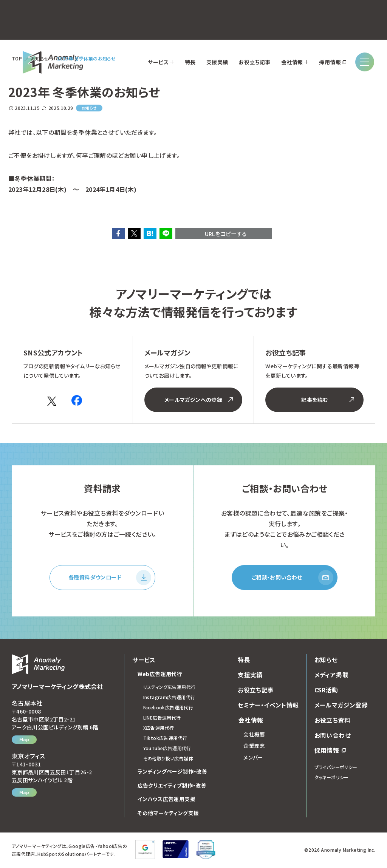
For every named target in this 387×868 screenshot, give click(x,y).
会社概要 (254, 735)
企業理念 (254, 747)
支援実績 (250, 676)
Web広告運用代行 (160, 675)
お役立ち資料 (332, 721)
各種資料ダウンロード (110, 578)
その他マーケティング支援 (168, 814)
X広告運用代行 (159, 729)
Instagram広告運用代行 (169, 698)
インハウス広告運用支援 (166, 800)
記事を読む (328, 400)
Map (24, 741)
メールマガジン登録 (341, 706)
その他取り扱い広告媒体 (168, 759)
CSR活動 (327, 691)
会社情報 (250, 721)
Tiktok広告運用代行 (165, 739)
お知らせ (40, 58)
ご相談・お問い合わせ (293, 578)
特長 (244, 661)
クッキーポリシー (332, 778)
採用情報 (330, 751)
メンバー (253, 758)
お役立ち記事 (256, 691)
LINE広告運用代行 (162, 719)
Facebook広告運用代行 (168, 708)
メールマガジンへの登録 (199, 400)
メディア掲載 (331, 676)
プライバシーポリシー (336, 768)
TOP (17, 58)
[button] (118, 233)
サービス (144, 661)
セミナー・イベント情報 (268, 706)
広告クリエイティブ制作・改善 (172, 786)
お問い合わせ (333, 736)
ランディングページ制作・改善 (173, 772)
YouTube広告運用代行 (167, 749)
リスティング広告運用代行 (170, 688)
